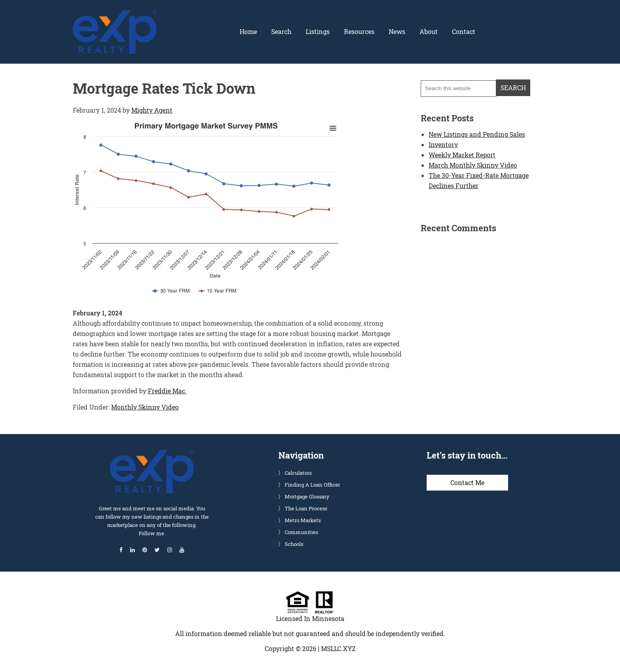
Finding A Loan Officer (312, 484)
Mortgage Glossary (307, 496)
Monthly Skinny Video (145, 407)
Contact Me (467, 482)
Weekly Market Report (462, 154)
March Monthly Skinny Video (473, 165)
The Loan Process (306, 508)
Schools (294, 544)
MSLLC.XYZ (338, 648)
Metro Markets (303, 520)
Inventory (443, 144)
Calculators (298, 472)
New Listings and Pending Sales (477, 134)
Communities (301, 532)
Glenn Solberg (115, 15)
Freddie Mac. (167, 390)
